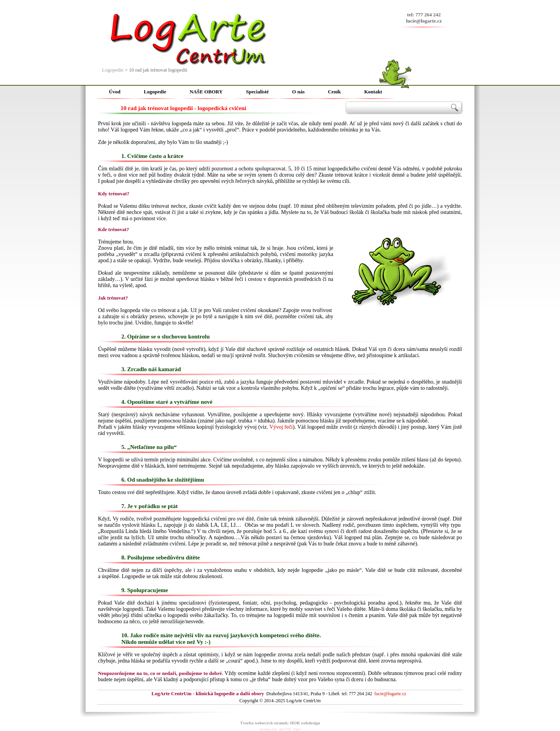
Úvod (115, 92)
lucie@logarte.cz (424, 21)
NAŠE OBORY (206, 92)
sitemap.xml (268, 729)
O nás (298, 92)
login (297, 729)
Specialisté (258, 92)
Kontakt (373, 92)
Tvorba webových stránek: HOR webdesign (280, 723)
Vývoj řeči (281, 427)
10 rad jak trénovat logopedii (158, 70)
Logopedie (113, 70)
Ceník (334, 92)
